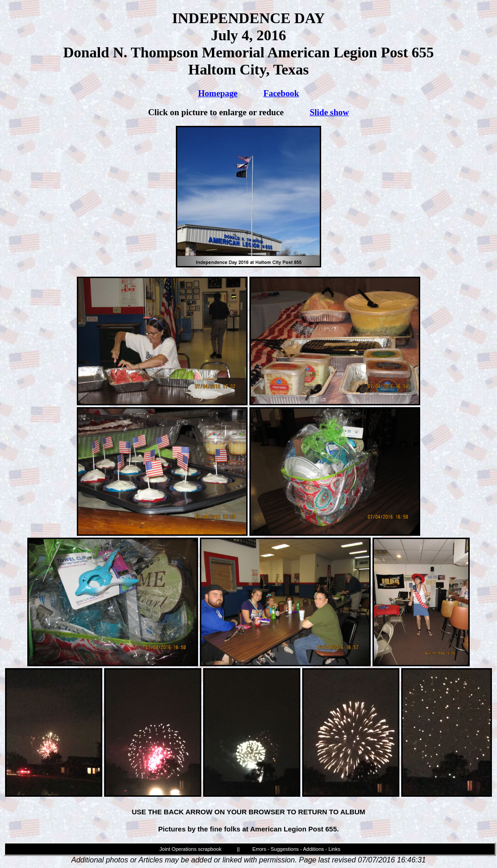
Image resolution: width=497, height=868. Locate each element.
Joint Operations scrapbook (191, 849)
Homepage (218, 93)
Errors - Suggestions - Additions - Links (296, 849)
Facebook (281, 93)
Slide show (329, 112)
